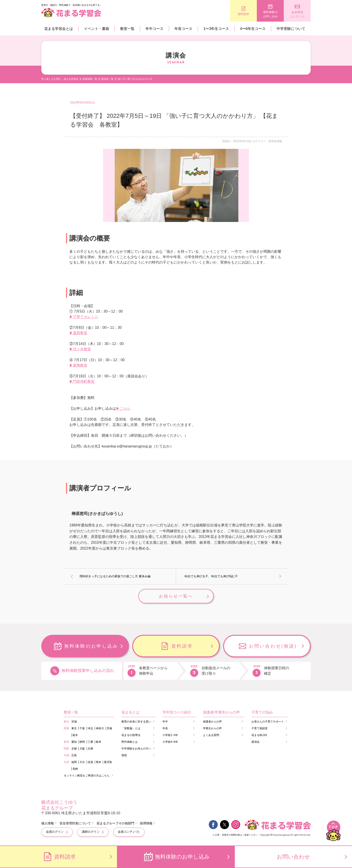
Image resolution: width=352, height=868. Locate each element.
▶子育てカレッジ (84, 317)
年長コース (183, 29)
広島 (74, 755)
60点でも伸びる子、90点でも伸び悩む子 (211, 576)
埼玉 (90, 728)
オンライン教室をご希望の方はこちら (87, 776)
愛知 (74, 742)
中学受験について (291, 29)
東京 (74, 728)
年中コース (154, 29)
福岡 (74, 762)
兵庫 (90, 749)
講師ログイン (91, 832)
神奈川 (100, 728)
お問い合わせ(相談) (273, 646)
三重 (90, 742)
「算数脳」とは (131, 728)
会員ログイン (55, 832)
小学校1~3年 (170, 735)
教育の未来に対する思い (136, 722)
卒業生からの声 (212, 728)
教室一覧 (127, 29)
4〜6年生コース (253, 29)
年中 (165, 722)
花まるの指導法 (131, 735)
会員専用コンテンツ (297, 15)
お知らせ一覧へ (176, 596)
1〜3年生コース (216, 29)
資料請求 (243, 14)
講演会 (255, 742)
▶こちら (123, 408)
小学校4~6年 (170, 742)
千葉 (82, 728)
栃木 (75, 735)
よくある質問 (211, 735)
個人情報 (48, 823)
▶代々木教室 (80, 349)
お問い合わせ (293, 857)
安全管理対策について (75, 823)
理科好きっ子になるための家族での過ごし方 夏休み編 (115, 576)
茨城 (109, 728)
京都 (74, 749)
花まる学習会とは (59, 29)
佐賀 (90, 762)
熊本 (99, 762)
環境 (124, 755)
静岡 (82, 742)
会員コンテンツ (128, 832)
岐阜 (99, 742)
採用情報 (146, 823)
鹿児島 (108, 762)
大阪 (82, 749)
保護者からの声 (212, 722)
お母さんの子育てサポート (268, 722)
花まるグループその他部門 (115, 823)
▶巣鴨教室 (78, 365)
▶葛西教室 (78, 333)
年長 (165, 728)
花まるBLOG (259, 735)
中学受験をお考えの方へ (136, 749)
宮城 (74, 722)
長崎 (75, 769)
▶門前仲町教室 (82, 381)
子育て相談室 (260, 728)
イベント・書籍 (97, 29)
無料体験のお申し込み (270, 14)
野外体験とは (130, 742)
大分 (82, 762)
